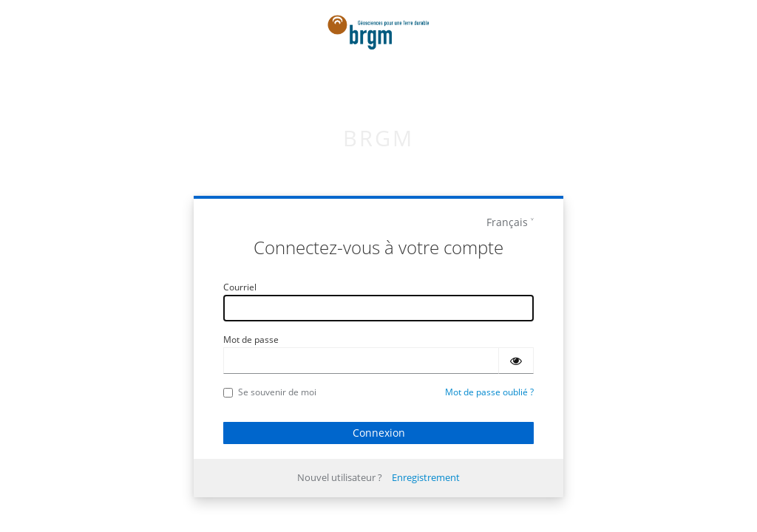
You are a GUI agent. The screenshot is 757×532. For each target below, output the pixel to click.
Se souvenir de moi (270, 392)
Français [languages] (507, 222)
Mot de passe (251, 340)
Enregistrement (426, 477)
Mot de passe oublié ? (489, 392)
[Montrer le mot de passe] (516, 361)
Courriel (240, 287)
